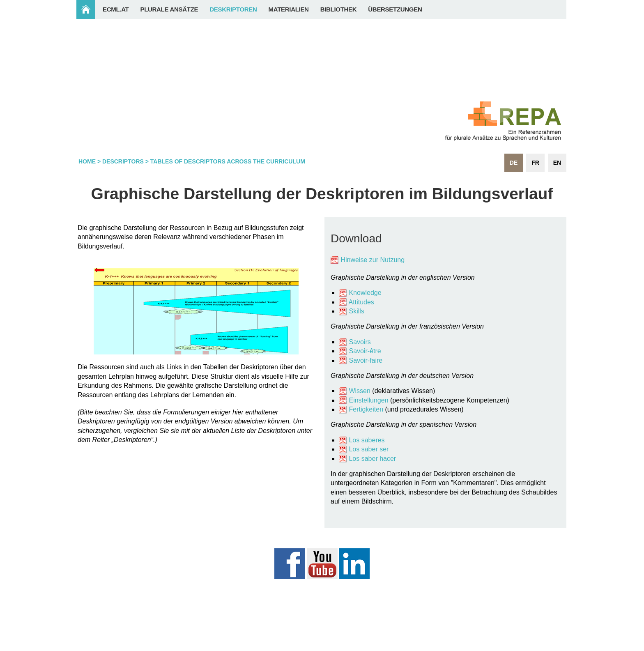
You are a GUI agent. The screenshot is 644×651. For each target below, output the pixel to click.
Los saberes (367, 440)
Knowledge (360, 293)
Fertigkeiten (367, 409)
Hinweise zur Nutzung (373, 260)
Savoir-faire (366, 360)
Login (550, 646)
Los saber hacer (372, 459)
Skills (356, 311)
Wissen (359, 391)
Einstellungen (368, 400)
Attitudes (361, 302)
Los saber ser (369, 449)
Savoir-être (365, 351)
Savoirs (360, 342)
